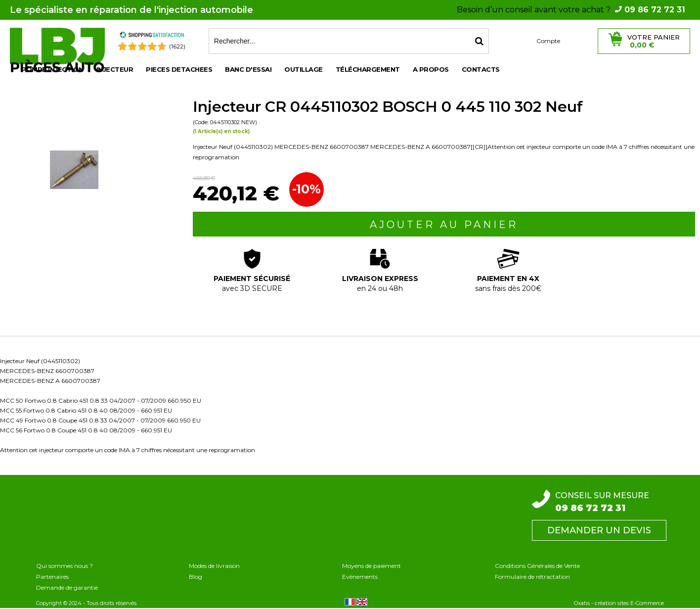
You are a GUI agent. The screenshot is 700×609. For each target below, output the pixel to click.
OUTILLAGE (304, 69)
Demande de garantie (67, 587)
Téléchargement (368, 69)
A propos (431, 69)
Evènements (360, 577)
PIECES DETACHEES (179, 69)
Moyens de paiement (372, 566)
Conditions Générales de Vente (537, 566)
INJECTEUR (115, 69)
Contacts (481, 69)
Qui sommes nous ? (65, 566)
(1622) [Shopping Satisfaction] (177, 46)
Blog (196, 577)
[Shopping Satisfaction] (152, 36)
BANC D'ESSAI (248, 69)
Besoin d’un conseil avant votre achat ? (571, 10)
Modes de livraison (214, 566)
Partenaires (52, 577)
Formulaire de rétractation (532, 577)
